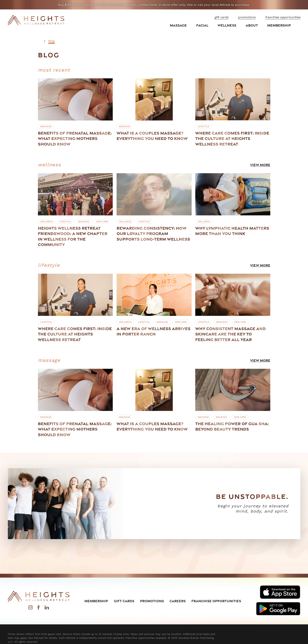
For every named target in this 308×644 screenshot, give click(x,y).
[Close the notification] (300, 5)
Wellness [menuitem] (227, 25)
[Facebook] (38, 608)
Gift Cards (124, 601)
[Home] (36, 20)
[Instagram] (30, 608)
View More (260, 165)
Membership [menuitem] (279, 25)
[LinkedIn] (47, 608)
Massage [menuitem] (178, 25)
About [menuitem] (252, 25)
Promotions (152, 601)
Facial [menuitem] (202, 25)
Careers (178, 601)
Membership (96, 601)
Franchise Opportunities (216, 601)
